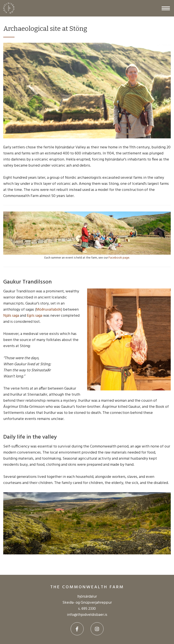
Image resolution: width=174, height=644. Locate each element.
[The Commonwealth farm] (11, 8)
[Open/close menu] (166, 8)
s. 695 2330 (87, 609)
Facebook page (119, 258)
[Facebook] (77, 629)
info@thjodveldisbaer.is (87, 615)
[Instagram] (97, 629)
